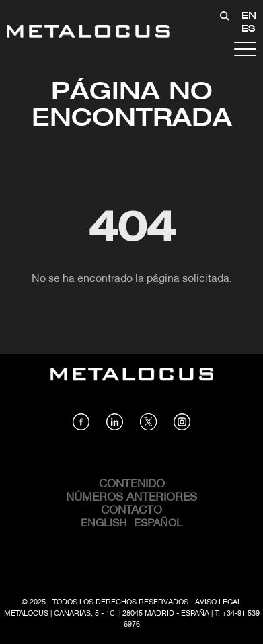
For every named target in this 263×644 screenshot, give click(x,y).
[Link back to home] (88, 33)
